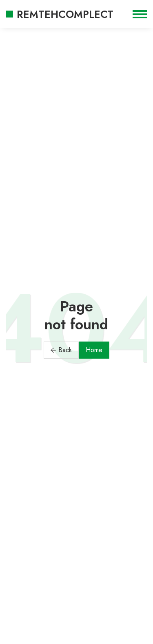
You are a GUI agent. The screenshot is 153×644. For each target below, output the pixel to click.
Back (61, 350)
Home (94, 350)
